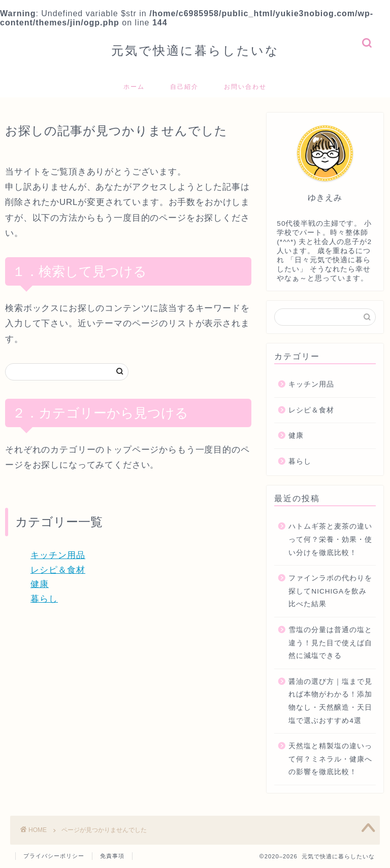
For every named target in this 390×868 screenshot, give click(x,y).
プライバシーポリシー (54, 856)
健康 (40, 584)
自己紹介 (184, 86)
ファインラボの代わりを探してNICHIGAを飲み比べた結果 (330, 591)
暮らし (44, 599)
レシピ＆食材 (58, 570)
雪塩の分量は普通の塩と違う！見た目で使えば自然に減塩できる (330, 643)
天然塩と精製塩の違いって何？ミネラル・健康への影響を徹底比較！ (330, 759)
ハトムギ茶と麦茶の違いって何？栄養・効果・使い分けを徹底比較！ (330, 539)
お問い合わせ (245, 86)
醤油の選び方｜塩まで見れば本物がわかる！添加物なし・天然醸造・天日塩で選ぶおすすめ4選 (330, 701)
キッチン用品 (58, 555)
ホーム (134, 86)
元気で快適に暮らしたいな (195, 50)
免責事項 (112, 856)
